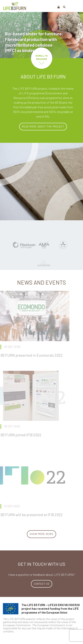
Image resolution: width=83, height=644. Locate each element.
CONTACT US (42, 584)
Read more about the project (43, 127)
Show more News (41, 534)
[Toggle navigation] (76, 7)
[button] (64, 7)
